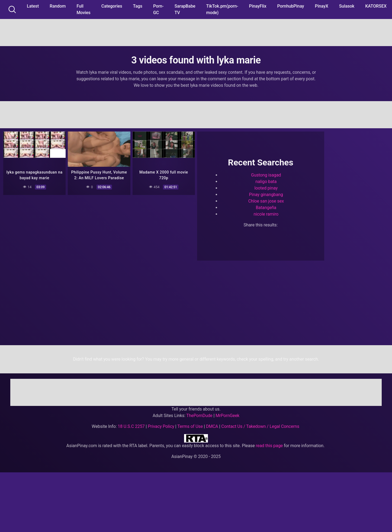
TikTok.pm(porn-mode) (222, 9)
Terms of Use (190, 426)
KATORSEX (376, 6)
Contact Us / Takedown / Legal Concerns (260, 426)
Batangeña (266, 208)
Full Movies (83, 9)
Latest (33, 6)
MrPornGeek (227, 416)
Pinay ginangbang (266, 195)
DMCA (212, 426)
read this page (269, 446)
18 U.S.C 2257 (131, 426)
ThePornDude (199, 416)
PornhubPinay (290, 6)
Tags (138, 6)
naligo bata (266, 182)
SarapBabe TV (185, 9)
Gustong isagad (266, 175)
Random (58, 6)
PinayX (322, 6)
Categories (112, 6)
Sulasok (347, 6)
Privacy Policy (161, 426)
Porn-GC (158, 9)
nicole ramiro (266, 214)
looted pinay (266, 188)
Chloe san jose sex (266, 201)
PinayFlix (258, 6)
